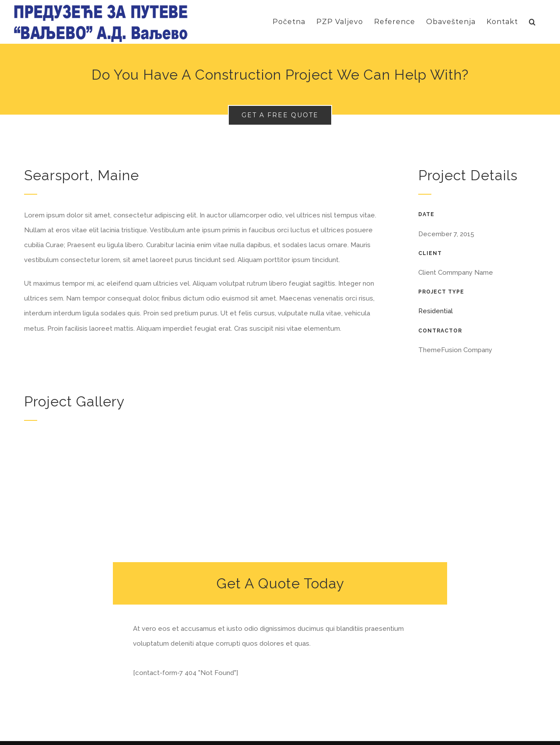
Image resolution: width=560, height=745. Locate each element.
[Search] (532, 22)
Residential (436, 311)
